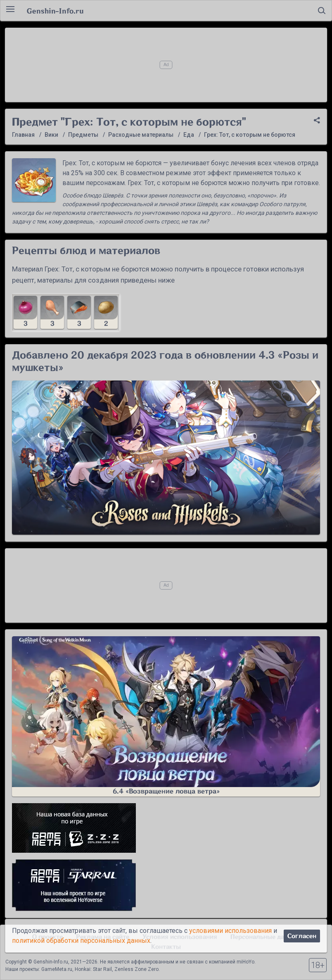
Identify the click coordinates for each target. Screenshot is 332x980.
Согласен (302, 936)
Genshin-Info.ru (55, 11)
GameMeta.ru (57, 969)
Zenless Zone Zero (136, 969)
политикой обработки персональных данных (81, 941)
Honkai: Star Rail (93, 969)
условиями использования (230, 931)
